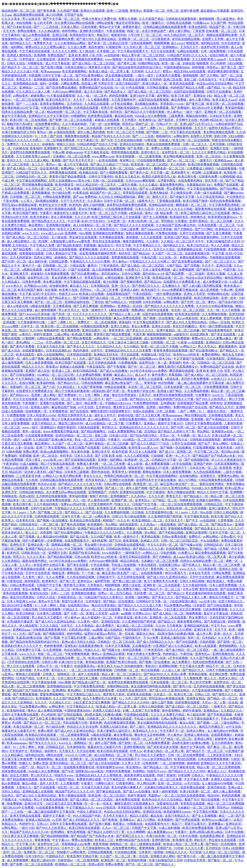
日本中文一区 (30, 326)
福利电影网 (100, 541)
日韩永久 (198, 775)
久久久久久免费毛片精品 (209, 152)
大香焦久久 (24, 787)
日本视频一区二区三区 (26, 197)
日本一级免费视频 (213, 51)
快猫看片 (63, 852)
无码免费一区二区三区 (150, 593)
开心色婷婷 (218, 63)
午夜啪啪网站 (44, 759)
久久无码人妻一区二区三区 (142, 47)
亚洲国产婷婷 (203, 464)
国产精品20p (142, 253)
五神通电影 (168, 403)
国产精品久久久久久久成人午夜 (80, 484)
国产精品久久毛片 (222, 407)
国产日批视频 (122, 569)
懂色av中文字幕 (110, 27)
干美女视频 (73, 189)
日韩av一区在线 (220, 322)
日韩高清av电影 (80, 630)
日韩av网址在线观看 (118, 484)
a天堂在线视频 (182, 464)
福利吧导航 (103, 581)
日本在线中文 (208, 79)
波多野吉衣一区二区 (176, 152)
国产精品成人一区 (196, 496)
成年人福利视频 (94, 205)
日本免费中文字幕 (29, 650)
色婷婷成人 (171, 654)
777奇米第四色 (109, 266)
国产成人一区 (115, 488)
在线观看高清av (151, 609)
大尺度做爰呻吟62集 (32, 322)
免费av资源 (40, 763)
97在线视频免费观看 (151, 160)
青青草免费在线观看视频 (171, 350)
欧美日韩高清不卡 (59, 100)
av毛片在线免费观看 (155, 108)
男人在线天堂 (32, 19)
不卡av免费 (151, 638)
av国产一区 (27, 767)
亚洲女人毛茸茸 (195, 294)
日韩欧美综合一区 (34, 553)
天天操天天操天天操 (51, 346)
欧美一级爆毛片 (154, 23)
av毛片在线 (192, 783)
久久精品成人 (11, 282)
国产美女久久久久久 (140, 330)
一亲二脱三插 (49, 524)
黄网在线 (73, 573)
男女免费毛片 (198, 617)
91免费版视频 (128, 363)
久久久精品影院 (49, 31)
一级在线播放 (167, 524)
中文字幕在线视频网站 (32, 181)
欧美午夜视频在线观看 (61, 209)
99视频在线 (36, 63)
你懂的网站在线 (149, 63)
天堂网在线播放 (158, 88)
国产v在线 (159, 658)
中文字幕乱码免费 (74, 638)
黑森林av (154, 795)
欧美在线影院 (198, 27)
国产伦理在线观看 (188, 820)
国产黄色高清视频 (73, 524)
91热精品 (26, 800)
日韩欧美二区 (96, 719)
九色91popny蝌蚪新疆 (67, 92)
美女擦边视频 (52, 282)
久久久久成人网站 (37, 160)
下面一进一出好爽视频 (105, 124)
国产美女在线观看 (223, 334)
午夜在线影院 (143, 294)
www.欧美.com (53, 460)
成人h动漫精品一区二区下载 (93, 225)
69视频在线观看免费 (95, 326)
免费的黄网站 (211, 355)
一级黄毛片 (205, 160)
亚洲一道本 (229, 298)
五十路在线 (87, 51)
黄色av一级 (44, 132)
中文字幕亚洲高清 (63, 528)
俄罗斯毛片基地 (100, 67)
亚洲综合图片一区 (95, 330)
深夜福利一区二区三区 (26, 387)
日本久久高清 (145, 209)
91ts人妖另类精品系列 (41, 229)
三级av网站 (62, 334)
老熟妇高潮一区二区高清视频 (187, 508)
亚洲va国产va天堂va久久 (197, 124)
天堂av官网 (190, 589)
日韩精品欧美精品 (32, 492)
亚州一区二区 (13, 852)
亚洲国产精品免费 (90, 528)
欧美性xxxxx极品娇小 (217, 820)
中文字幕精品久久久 (147, 245)
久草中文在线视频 (192, 233)
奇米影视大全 (70, 79)
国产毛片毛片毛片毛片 (79, 160)
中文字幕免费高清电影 (225, 205)
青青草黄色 (117, 330)
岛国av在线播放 (144, 411)
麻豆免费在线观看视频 (211, 553)
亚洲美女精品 (196, 698)
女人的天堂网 (43, 23)
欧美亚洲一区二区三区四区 (150, 164)
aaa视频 (126, 613)
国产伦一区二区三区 (142, 367)
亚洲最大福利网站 (209, 500)
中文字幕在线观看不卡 (133, 51)
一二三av (38, 342)
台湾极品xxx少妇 (36, 286)
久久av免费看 (55, 577)
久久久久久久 (31, 144)
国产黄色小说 (139, 173)
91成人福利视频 (170, 828)
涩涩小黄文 (33, 460)
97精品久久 (71, 609)
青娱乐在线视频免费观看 (164, 144)
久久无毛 (224, 638)
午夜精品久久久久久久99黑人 (22, 140)
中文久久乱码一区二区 (163, 545)
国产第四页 (166, 120)
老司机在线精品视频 (186, 39)
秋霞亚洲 (236, 375)
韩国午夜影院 (67, 427)
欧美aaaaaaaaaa (51, 71)
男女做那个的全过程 (141, 391)
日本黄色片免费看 (168, 75)
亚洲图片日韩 (58, 553)
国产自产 (205, 444)
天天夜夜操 (174, 626)
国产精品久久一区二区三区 (42, 723)
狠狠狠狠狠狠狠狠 (159, 334)
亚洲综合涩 (234, 824)
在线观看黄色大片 (157, 824)
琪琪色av (213, 67)
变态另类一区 (214, 181)
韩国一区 (134, 31)
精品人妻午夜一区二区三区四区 (144, 55)
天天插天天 (67, 751)
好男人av (136, 751)
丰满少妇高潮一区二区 (144, 221)
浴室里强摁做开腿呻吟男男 (98, 253)
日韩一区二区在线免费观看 (187, 755)
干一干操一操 (91, 573)
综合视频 (51, 290)
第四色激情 (96, 47)
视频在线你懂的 (197, 116)
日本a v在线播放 (233, 848)
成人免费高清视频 (50, 711)
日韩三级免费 (130, 229)
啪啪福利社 (164, 136)
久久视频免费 (193, 678)
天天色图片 (129, 120)
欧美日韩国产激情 (196, 201)
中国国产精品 (65, 779)
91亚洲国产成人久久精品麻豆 (173, 646)
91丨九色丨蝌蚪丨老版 (94, 395)
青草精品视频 (151, 537)
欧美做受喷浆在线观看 (41, 318)
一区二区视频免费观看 (60, 140)
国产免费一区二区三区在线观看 (71, 120)
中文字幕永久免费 (42, 245)
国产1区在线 (94, 512)
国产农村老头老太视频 (163, 747)
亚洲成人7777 (67, 128)
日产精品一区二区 (165, 500)
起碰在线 (189, 63)
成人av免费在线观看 (36, 35)
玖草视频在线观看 (112, 237)
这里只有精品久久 (94, 342)
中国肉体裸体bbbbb (177, 67)
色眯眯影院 (187, 500)
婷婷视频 (199, 67)
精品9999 (214, 795)
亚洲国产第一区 (122, 500)
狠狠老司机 (119, 35)
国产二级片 (33, 39)
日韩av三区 (203, 694)
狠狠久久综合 (66, 144)
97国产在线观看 (79, 270)
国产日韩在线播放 (23, 375)
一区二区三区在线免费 (29, 100)
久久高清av (95, 201)
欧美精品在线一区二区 (168, 278)
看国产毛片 (192, 800)
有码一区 (194, 638)
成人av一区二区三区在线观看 (101, 609)
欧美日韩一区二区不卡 (89, 399)
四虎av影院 (27, 496)
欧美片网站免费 (71, 476)
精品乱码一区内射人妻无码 (28, 472)
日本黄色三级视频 (77, 472)
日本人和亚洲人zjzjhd (42, 415)
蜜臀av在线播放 (82, 840)
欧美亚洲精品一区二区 (148, 520)
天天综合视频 (86, 751)
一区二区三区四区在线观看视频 (56, 249)
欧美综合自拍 (39, 593)
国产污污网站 (204, 229)
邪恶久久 (19, 557)
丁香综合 (98, 302)
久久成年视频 (23, 670)
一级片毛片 (141, 569)
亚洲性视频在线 (223, 654)
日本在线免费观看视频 (214, 759)
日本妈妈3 (209, 638)
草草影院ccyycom (172, 104)
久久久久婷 (82, 217)
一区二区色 (100, 96)
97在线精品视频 (126, 852)
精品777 (177, 824)
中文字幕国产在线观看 (189, 359)
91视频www (201, 23)
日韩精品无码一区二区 (32, 177)
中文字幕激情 (156, 492)
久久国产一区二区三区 (168, 253)
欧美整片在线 (69, 290)
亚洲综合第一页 (39, 545)
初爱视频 (90, 245)
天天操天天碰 (133, 59)
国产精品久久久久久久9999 (131, 702)
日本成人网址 (70, 27)
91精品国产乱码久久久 (32, 173)
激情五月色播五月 (222, 597)
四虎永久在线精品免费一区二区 (24, 112)
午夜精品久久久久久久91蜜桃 (90, 261)
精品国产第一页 (220, 27)
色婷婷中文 (27, 824)
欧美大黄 (217, 516)
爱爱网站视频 (89, 249)
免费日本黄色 (91, 79)
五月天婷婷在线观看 (103, 363)
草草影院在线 (94, 278)
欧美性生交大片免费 (53, 205)
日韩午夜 (43, 528)
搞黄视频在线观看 (32, 253)
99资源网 (35, 75)
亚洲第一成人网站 (44, 395)
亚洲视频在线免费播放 (88, 59)
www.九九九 (31, 233)
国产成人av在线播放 (114, 371)
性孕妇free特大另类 (15, 217)
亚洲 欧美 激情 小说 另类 (85, 55)
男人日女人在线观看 (143, 452)
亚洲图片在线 (220, 148)
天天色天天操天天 (116, 816)
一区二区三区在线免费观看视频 (181, 504)
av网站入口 (188, 346)
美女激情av (126, 508)
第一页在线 (127, 634)
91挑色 (113, 492)
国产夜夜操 (110, 820)
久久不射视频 (231, 310)
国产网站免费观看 (80, 338)
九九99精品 (132, 346)
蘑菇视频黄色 (228, 346)
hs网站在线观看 (188, 51)
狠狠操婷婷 (52, 330)
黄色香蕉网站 (172, 711)
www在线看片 (199, 148)
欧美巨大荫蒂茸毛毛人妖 (159, 177)
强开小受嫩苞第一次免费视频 (169, 419)
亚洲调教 (40, 55)
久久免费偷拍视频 (215, 314)
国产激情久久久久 (209, 270)
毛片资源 (195, 852)
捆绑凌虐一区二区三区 (169, 168)
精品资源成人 (216, 581)
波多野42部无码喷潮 (215, 47)
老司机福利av (111, 274)
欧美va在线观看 (206, 646)
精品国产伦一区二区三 (106, 193)
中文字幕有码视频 (116, 359)
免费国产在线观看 (227, 185)
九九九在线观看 (151, 237)
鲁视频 (56, 160)
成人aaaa (179, 557)
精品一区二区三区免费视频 (226, 804)
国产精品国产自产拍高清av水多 (214, 456)
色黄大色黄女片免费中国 (100, 19)
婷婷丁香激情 (167, 775)
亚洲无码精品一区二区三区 (74, 435)
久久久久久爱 (195, 848)
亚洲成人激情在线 (19, 55)
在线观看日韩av (170, 565)
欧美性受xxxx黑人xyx (144, 448)
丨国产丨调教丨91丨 (151, 128)
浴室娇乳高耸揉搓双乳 (132, 690)
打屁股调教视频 (215, 249)
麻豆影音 (62, 759)
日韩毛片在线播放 (219, 92)
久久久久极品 (149, 185)
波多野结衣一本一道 (153, 363)
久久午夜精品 (85, 626)
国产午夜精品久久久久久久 (225, 419)
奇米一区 (189, 363)
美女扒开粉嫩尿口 (91, 209)
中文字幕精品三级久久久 (33, 379)
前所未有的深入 (96, 480)
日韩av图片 (228, 537)
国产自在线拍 (80, 411)
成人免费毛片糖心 (129, 589)
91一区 (120, 88)
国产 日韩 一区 (74, 613)
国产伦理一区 (116, 391)
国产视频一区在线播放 (159, 318)
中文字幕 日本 (26, 844)
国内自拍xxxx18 (153, 274)
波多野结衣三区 (56, 270)
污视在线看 (78, 266)
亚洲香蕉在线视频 (139, 694)
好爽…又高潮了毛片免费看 (142, 711)
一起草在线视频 (107, 160)
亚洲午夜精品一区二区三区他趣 (211, 221)
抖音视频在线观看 (180, 298)
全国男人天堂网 (213, 39)
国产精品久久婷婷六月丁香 (177, 431)
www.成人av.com (52, 233)
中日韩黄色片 (236, 197)
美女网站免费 (219, 674)
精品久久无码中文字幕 (213, 492)
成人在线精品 (113, 630)
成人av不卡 (143, 375)
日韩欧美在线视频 (179, 23)
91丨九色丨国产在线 (49, 136)
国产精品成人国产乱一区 (89, 682)
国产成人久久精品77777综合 (110, 164)
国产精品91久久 (69, 383)
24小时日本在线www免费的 (149, 371)
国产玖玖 (115, 541)
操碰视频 (116, 189)
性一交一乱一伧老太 (99, 804)
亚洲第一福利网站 (159, 407)
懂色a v (237, 213)
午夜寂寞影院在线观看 (92, 168)
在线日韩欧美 (219, 55)
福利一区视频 (49, 84)
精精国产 (109, 520)
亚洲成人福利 (130, 290)
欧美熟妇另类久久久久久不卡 (22, 646)
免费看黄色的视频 (99, 318)
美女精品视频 (94, 488)
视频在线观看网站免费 (222, 35)
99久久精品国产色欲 (87, 816)
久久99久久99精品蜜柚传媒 (117, 197)
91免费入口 (133, 270)
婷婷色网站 (70, 31)
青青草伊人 (119, 472)
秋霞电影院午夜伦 (82, 35)
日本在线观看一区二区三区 (217, 225)
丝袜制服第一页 (36, 411)
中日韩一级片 (11, 439)
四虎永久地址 (228, 678)
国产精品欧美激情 (69, 245)
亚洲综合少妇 (203, 96)
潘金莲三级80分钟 (71, 423)
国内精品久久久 (21, 43)
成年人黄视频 (16, 278)
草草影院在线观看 (135, 193)
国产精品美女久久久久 (211, 528)
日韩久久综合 (16, 63)
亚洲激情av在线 (222, 431)
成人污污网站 (188, 480)
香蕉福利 (36, 148)
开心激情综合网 (181, 193)
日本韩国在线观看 (86, 108)
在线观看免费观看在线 (79, 767)
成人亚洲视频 (210, 290)
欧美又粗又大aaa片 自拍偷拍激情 (121, 666)
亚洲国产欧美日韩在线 (85, 553)
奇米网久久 (128, 160)
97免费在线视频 (167, 233)
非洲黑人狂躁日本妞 (107, 711)
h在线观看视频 (227, 168)
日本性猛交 (27, 59)
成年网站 (163, 96)
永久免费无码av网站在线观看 (75, 23)
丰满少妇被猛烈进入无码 (19, 132)
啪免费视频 (15, 804)
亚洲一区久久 (121, 286)
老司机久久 (110, 427)
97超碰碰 (157, 456)
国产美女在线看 (78, 565)
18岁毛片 (97, 350)
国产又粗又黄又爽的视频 (47, 719)
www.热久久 (14, 286)
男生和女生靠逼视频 (107, 241)
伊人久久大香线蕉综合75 (102, 229)
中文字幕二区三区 (207, 452)
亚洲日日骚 (60, 35)
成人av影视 (135, 464)
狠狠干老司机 (99, 496)
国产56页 (107, 140)
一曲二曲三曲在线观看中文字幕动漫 (200, 383)
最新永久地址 (217, 411)
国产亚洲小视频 (52, 67)
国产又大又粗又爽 (148, 415)
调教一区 (144, 197)
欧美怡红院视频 (185, 759)
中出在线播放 (210, 541)
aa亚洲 (27, 439)
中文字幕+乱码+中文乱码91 (87, 221)
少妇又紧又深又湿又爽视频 (183, 609)
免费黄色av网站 (229, 476)
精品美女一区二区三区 (23, 500)
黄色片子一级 (32, 266)
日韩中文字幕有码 (101, 177)
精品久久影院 (139, 816)
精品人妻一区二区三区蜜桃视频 (24, 686)
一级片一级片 (145, 75)
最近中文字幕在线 (14, 116)
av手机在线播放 (122, 104)
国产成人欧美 (80, 537)
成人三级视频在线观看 (146, 844)
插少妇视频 (111, 282)
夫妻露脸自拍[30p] (199, 185)
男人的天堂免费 (201, 682)
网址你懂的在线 (196, 415)
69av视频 (85, 233)
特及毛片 (165, 355)
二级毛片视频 (128, 185)
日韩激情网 (150, 763)
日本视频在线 (100, 286)
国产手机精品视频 (171, 533)
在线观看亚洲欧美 (91, 646)
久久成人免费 (77, 47)
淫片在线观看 (130, 355)
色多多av (8, 448)
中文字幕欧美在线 (96, 112)
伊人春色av (174, 112)
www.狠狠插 (114, 59)
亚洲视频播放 (41, 193)
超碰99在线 (126, 415)
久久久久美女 (11, 19)
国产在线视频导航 (197, 460)
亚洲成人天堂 (150, 541)
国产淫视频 (192, 266)
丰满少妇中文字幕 (71, 662)
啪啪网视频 (162, 43)
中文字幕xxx (61, 840)
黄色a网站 (23, 342)
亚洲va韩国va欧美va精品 (206, 832)
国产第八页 (229, 67)
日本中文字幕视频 (118, 646)
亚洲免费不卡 (181, 173)
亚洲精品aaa (235, 359)
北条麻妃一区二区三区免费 (72, 156)
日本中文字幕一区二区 (58, 75)
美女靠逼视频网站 (75, 71)
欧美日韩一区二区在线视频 (225, 104)
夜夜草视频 (100, 844)
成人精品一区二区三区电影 (135, 626)
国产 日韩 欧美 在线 (109, 456)
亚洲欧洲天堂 (19, 274)
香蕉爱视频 (24, 128)
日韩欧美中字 (106, 577)
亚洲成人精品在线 (38, 820)
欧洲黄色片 (50, 581)
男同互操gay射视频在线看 (20, 205)
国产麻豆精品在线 (109, 791)
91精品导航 (30, 609)
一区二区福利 (196, 274)
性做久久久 (123, 504)
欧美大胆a (131, 189)
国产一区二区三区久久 (221, 261)
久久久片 (41, 702)
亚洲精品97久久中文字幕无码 (49, 116)
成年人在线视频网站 (51, 355)
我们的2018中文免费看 (208, 108)
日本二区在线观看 (90, 128)
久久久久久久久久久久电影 (175, 209)
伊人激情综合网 (99, 500)
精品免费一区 (170, 213)
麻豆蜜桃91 (36, 225)
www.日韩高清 (106, 808)
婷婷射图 (135, 472)
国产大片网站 (210, 75)
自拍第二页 (145, 528)
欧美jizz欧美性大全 (175, 439)
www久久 (66, 743)
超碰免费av (38, 96)
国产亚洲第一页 (139, 148)
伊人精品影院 (29, 626)
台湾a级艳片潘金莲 (20, 622)
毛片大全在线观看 (163, 51)
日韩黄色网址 (126, 783)
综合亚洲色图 (49, 168)
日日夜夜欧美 (161, 39)
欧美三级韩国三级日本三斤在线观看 (206, 213)
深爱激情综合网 (168, 804)
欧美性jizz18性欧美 (187, 355)
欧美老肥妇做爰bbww (223, 217)
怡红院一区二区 (142, 739)
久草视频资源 (59, 411)
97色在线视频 (135, 88)
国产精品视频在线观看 (23, 779)
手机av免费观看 (232, 719)
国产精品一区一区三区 (223, 698)
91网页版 (151, 140)
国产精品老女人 (116, 92)
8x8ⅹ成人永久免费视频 (151, 116)
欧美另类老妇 (40, 217)
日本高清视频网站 (95, 189)
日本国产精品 (26, 678)
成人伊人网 (48, 488)
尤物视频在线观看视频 (225, 257)
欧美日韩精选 (26, 613)
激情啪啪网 (207, 19)
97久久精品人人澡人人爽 (33, 92)
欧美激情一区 (11, 359)
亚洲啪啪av (170, 47)
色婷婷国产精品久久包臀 (188, 88)
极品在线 (157, 816)
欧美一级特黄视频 (165, 791)
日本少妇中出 (35, 856)
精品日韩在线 (130, 561)
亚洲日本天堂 (101, 452)
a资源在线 (136, 213)
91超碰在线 (21, 148)
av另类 (57, 820)
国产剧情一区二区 (230, 642)
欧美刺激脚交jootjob (110, 767)
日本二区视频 (166, 411)
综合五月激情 (59, 739)
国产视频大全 (112, 650)
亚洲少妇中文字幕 (143, 96)
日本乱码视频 (152, 302)
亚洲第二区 (185, 452)
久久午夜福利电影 (75, 124)
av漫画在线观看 (65, 132)
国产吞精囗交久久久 (79, 148)
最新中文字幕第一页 (57, 816)
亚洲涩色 (64, 59)
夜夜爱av (52, 367)
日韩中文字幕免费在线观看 (204, 423)
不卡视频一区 (187, 435)
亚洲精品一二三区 (32, 88)
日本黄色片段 (26, 520)
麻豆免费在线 (19, 719)
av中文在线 (86, 407)
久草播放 (181, 221)
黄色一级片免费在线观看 (217, 326)
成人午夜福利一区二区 (56, 399)
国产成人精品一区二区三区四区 (94, 63)
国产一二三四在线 (46, 27)
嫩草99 (92, 266)
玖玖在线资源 (231, 43)
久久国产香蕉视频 (90, 387)
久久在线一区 (168, 257)
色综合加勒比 (73, 650)
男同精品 (167, 221)
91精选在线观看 (89, 427)
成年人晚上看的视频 (91, 132)
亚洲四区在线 (152, 812)
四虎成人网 (89, 84)
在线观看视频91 (33, 350)
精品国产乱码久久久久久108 (111, 136)
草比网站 (203, 431)
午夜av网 (58, 152)
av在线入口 (219, 379)
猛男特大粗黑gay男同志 (225, 128)
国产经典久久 (192, 565)
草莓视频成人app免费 (76, 844)
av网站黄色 (21, 96)
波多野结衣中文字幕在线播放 (156, 480)
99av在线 (206, 512)
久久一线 (84, 96)
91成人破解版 (29, 464)
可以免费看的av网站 (178, 605)
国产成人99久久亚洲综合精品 (96, 39)
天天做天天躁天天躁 (96, 787)
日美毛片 (145, 395)
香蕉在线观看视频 (16, 593)
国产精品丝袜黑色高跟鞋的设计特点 (137, 67)
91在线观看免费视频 (40, 435)
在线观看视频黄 (152, 573)
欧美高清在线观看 (182, 84)
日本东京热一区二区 (204, 468)
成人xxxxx (178, 43)
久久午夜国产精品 (152, 19)
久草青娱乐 (95, 585)
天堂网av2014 (142, 613)
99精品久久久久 (24, 528)
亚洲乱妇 (71, 646)
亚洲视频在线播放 (46, 79)
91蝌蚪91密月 (105, 783)
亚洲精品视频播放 (124, 379)
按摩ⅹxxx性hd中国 (73, 504)
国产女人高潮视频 (152, 189)
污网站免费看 (70, 84)
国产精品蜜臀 (23, 249)
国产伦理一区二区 (14, 261)
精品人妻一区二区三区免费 (222, 565)
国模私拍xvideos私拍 (90, 771)
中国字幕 (230, 270)
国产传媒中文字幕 (182, 197)
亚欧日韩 (220, 136)
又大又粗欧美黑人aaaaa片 (210, 59)
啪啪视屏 (202, 63)
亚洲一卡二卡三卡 (178, 456)
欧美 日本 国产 (182, 96)
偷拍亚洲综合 (234, 278)
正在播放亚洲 (46, 59)
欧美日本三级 (112, 79)
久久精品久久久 (60, 702)
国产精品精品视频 (60, 557)
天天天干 (80, 100)
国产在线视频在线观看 (80, 460)
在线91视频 (27, 383)
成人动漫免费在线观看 (56, 500)
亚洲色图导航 (161, 840)
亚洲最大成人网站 (163, 856)
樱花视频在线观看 (182, 371)
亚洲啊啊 (237, 492)
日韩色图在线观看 (26, 488)
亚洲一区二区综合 (209, 156)
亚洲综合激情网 (197, 533)
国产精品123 (176, 593)
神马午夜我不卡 (176, 573)
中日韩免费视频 (179, 338)
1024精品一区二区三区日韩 (56, 375)
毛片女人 (79, 318)
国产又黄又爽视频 (219, 233)
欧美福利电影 (46, 383)
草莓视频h (176, 375)
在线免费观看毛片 (77, 541)
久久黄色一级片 (33, 577)
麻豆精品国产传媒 (64, 407)
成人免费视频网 (184, 270)
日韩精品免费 (59, 261)
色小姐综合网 (62, 193)
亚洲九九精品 (120, 326)
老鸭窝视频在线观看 (63, 173)
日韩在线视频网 (141, 43)
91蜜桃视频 (227, 177)
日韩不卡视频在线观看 (222, 670)
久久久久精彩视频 (137, 456)
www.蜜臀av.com (103, 156)
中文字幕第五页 (114, 779)
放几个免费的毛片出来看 (161, 581)
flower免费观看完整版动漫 (180, 290)
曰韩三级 (86, 755)
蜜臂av (167, 71)
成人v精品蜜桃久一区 (22, 241)
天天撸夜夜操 (62, 306)
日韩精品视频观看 (101, 852)
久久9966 (36, 330)
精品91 (24, 330)
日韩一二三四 (60, 593)
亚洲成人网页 (204, 739)
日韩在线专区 (29, 524)
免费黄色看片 (132, 27)
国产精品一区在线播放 (119, 601)
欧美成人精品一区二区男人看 (109, 71)
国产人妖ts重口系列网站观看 (203, 286)
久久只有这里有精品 (211, 197)
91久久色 (124, 520)
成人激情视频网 (46, 310)
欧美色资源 (225, 448)
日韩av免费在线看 (174, 537)
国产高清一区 (62, 314)
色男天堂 (107, 108)
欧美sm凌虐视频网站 (55, 452)
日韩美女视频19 (76, 67)
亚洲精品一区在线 (130, 306)
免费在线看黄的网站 (205, 237)
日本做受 (199, 605)
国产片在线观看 (45, 787)
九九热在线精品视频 (129, 140)
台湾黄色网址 (167, 181)
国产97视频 (52, 638)
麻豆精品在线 (124, 116)
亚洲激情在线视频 (132, 492)
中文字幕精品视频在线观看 (83, 282)
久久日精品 (27, 739)
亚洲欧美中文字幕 (138, 278)
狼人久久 (204, 435)
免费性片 (13, 144)
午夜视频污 (30, 403)
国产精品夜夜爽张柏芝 (217, 330)
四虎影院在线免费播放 (120, 528)
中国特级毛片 (132, 638)
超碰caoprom (74, 152)
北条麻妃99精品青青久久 (162, 787)
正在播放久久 (172, 286)
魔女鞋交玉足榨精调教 (28, 209)
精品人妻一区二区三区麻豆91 (122, 674)
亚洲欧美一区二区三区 (134, 39)
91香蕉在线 (81, 193)
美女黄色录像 (80, 452)
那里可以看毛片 (234, 318)
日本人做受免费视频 (157, 270)
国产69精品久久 (116, 302)
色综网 (204, 120)
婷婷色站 (216, 403)
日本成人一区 (163, 694)
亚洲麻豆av (127, 820)
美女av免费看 (141, 326)
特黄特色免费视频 (118, 771)
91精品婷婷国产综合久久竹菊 (98, 144)
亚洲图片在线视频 (52, 403)
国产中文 (192, 520)
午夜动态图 (149, 257)
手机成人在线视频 (124, 565)
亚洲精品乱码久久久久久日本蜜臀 (129, 350)
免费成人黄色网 (88, 464)
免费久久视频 (128, 19)
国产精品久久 (156, 298)
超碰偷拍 (49, 144)
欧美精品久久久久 (228, 229)
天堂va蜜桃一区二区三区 (63, 342)
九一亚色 (172, 569)
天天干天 (221, 630)
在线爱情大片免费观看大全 (182, 282)
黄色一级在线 (32, 431)
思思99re (86, 290)
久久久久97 (153, 71)
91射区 (235, 759)
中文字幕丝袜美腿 (44, 682)
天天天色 (9, 31)
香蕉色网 (157, 569)
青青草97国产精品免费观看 (68, 177)
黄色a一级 (152, 213)
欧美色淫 (13, 553)
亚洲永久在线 (161, 326)
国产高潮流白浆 (215, 622)
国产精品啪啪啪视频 (55, 836)
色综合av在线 (47, 484)
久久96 (160, 626)
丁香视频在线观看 (169, 201)
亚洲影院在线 (111, 622)
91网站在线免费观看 (57, 197)
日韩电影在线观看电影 (182, 19)
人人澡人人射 (171, 670)
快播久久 (25, 763)
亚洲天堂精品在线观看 (135, 557)
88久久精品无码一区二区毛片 (184, 35)
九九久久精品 (49, 626)
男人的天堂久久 (69, 310)
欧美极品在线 (89, 173)
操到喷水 (51, 751)
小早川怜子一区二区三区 (145, 35)
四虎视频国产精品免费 (193, 403)
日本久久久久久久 (113, 249)
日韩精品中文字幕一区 (167, 460)
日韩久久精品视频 (114, 448)
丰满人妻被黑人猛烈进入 (114, 731)
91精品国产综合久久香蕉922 (104, 597)
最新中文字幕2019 (171, 423)
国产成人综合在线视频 (213, 427)
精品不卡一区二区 (219, 666)
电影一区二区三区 (51, 654)
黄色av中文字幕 (49, 601)
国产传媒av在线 (191, 545)
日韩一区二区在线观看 (108, 181)
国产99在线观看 (187, 642)
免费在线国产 (57, 55)
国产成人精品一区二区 (23, 168)
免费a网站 (68, 168)
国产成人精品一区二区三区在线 (206, 375)
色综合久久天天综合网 (83, 727)
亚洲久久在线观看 (151, 379)
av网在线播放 (115, 278)
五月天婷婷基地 (21, 257)
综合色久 (8, 795)
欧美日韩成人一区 (155, 84)
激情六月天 (160, 197)
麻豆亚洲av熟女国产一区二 (124, 383)
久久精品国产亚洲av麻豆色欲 (176, 225)
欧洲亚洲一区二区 (137, 460)
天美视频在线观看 (64, 379)
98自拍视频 (24, 23)
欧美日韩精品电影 (207, 298)
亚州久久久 (15, 160)
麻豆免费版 (179, 100)
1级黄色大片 (146, 201)
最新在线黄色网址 (212, 484)
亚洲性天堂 (10, 492)
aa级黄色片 (144, 168)
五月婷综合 (75, 104)
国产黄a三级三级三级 (127, 581)
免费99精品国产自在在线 (96, 88)
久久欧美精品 (11, 561)
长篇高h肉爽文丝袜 (30, 638)
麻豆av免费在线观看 (128, 318)
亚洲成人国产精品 (177, 237)
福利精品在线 (210, 43)
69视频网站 (78, 116)
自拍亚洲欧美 (200, 334)
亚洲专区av (143, 500)
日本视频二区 (106, 51)
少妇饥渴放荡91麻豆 (184, 601)
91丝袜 (179, 848)
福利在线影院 (129, 524)
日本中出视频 (131, 274)
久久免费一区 (60, 468)
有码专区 (117, 112)
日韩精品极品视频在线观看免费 (165, 27)
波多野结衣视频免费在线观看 (30, 152)
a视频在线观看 (33, 270)
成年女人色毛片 (105, 415)
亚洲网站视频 (168, 666)
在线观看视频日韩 (198, 253)
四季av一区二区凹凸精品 (115, 593)
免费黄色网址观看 (89, 779)
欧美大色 (141, 617)
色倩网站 (139, 771)
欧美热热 (75, 205)
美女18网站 (221, 444)
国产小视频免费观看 (114, 173)
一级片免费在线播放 (168, 294)
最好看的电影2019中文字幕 (20, 108)
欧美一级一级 (171, 63)
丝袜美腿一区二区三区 (222, 31)
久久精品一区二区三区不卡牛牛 (183, 241)
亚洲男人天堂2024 (47, 848)
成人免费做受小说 (215, 282)
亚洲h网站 (59, 690)
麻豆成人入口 (80, 286)
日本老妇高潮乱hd (59, 350)
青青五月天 (24, 79)
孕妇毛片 (200, 840)
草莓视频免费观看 (181, 528)
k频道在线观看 (41, 306)
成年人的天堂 (49, 783)
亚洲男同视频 (32, 658)
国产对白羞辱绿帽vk (90, 75)
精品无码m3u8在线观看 (190, 71)
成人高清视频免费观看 (108, 270)
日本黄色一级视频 (151, 852)
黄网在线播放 (27, 31)
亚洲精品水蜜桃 (114, 654)
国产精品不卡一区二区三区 (20, 67)
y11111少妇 (180, 148)
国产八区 (49, 387)
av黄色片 (26, 334)
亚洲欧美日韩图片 (92, 31)
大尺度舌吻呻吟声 (124, 100)
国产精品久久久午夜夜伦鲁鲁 (145, 112)
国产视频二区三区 (51, 512)
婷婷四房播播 (119, 96)
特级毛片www (68, 294)
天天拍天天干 (190, 47)
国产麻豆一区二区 (220, 747)
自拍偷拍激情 (59, 286)
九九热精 (32, 480)
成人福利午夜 (38, 261)
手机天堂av (131, 609)
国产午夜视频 (117, 367)
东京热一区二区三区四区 (188, 310)
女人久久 (38, 164)
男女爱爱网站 (176, 189)
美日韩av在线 (231, 452)
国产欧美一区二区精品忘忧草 (108, 43)
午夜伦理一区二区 (136, 678)
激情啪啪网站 (228, 646)
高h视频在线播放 (147, 104)
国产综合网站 (230, 189)
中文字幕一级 (160, 173)
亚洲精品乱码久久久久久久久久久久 (144, 427)
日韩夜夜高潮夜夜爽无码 (50, 630)
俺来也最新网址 (134, 241)
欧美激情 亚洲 (107, 508)
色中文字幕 (124, 245)
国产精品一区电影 (217, 549)
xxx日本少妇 (208, 601)
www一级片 (31, 427)
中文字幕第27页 (88, 140)
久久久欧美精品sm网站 (71, 43)
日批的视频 (89, 27)
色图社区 (64, 318)
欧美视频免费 (71, 330)
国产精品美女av (222, 524)
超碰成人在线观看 (107, 120)
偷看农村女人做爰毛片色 (71, 213)
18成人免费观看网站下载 (125, 431)
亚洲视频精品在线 (26, 84)
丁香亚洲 (198, 31)
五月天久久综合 (165, 249)
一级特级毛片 (132, 553)
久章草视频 (226, 520)
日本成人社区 (119, 435)
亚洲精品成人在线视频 (38, 791)
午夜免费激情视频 (146, 403)
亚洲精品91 (213, 342)
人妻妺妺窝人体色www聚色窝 (71, 241)
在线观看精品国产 (119, 294)
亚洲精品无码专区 (106, 355)
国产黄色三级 (127, 63)
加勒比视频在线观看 (140, 233)
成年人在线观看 (89, 674)
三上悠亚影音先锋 (29, 476)
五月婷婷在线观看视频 (52, 496)
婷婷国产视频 (75, 719)
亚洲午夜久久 (151, 152)
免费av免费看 (115, 864)
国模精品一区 (67, 674)
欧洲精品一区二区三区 (71, 864)
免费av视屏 (31, 452)
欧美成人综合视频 (92, 294)
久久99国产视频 (102, 537)
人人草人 (27, 201)
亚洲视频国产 (98, 492)
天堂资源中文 (19, 751)
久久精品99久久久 (109, 346)
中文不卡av (219, 626)
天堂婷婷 (137, 71)
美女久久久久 (93, 476)
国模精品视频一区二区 (67, 545)
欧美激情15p (148, 120)
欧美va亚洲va (234, 488)
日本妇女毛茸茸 (221, 116)
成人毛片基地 (93, 92)
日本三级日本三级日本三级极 (129, 342)
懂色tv (212, 302)
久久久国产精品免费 (204, 658)
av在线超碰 (112, 55)
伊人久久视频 (220, 245)
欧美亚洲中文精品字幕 (49, 565)
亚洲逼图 (9, 322)
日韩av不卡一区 (167, 124)
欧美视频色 (96, 524)
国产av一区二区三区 (181, 160)
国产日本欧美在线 (19, 27)
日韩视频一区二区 (56, 266)
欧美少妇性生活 (198, 245)
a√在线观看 (196, 342)
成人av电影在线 (18, 306)
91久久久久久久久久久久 (90, 314)
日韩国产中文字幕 (145, 504)
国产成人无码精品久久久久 (156, 642)
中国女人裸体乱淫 (90, 812)
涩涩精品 (150, 431)
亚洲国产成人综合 (38, 371)
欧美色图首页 (65, 185)
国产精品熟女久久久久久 (49, 221)
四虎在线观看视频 (180, 128)
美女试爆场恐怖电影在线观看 (206, 593)
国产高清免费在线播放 (62, 88)
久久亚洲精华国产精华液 (165, 516)
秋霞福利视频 (137, 860)
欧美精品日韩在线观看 (86, 520)
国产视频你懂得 (132, 282)
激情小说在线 (132, 585)
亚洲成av (150, 423)
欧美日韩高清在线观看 (113, 751)
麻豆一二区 (226, 816)
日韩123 (117, 516)
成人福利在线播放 (60, 569)
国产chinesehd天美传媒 (157, 229)
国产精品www (20, 395)
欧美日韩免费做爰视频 (204, 164)
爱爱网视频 (147, 848)
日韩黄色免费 (208, 177)
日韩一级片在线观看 (208, 193)
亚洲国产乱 (165, 848)
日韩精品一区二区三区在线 (216, 363)
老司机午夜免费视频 (195, 379)
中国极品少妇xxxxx (118, 403)
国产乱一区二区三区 (49, 302)
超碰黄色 (221, 739)
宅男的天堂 (106, 84)
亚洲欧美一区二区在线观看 (223, 112)
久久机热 (153, 241)
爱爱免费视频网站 (52, 694)
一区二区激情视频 (149, 156)
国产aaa (78, 197)
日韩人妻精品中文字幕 (62, 253)
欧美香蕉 (226, 468)
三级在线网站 (230, 723)
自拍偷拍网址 (189, 476)
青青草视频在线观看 (125, 152)
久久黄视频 (135, 533)
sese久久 (218, 395)
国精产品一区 (145, 124)
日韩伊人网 (49, 662)
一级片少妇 (27, 828)
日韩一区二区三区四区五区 (180, 541)
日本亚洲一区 (117, 221)
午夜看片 (46, 213)
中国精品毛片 (56, 856)
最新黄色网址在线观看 (211, 209)
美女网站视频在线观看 (219, 132)
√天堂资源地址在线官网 (23, 662)
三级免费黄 (176, 116)
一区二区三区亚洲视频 (127, 338)
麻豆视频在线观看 (59, 359)
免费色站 (91, 197)
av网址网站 (211, 537)
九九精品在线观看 (97, 104)
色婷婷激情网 (53, 646)
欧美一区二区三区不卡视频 (126, 132)
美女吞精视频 (125, 156)
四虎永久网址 (43, 257)
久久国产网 (219, 23)
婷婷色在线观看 (158, 310)
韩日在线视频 (151, 670)
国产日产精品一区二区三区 (174, 739)
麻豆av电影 (187, 723)
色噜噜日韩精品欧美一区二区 (124, 476)
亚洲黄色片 (208, 476)
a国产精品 (214, 88)
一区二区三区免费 (106, 290)
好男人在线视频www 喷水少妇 (70, 181)
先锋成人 (165, 140)
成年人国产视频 (33, 359)
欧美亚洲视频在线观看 (166, 678)
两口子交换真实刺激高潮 (73, 391)
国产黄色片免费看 (23, 346)
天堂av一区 (168, 435)
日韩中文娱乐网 (42, 508)
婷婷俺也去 (199, 217)
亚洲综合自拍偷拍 (132, 144)
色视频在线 (149, 355)
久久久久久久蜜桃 (65, 51)
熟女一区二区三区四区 (91, 439)
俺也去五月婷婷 (233, 355)
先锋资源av (65, 860)
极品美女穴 (106, 245)
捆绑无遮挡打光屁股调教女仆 (178, 367)
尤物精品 (237, 808)
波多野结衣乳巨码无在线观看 (106, 468)
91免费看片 (203, 395)
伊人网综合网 (146, 783)
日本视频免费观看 (57, 274)
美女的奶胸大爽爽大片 (67, 278)
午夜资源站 (11, 464)
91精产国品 (174, 266)
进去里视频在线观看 (119, 75)
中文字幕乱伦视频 (206, 812)
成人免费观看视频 (157, 464)
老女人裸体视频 (62, 217)
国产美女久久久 (163, 597)
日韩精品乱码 (214, 545)
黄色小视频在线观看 (181, 492)
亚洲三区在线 (173, 79)
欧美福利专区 (179, 217)
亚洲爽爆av (216, 824)
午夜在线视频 (116, 31)
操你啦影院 (32, 581)
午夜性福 (187, 654)
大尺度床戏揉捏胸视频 (207, 690)
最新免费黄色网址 (172, 185)
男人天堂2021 (207, 346)
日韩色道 (8, 379)
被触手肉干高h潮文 (20, 124)
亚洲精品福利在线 (162, 205)
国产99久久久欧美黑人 (211, 399)
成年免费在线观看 (128, 800)
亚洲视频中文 (53, 148)
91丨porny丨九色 (25, 512)
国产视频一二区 (157, 132)
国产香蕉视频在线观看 (30, 569)
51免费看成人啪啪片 (201, 168)
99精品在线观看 (115, 387)
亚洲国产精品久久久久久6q (44, 549)
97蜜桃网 (29, 338)
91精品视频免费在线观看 (216, 480)
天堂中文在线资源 (35, 298)
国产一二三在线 (27, 104)
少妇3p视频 (235, 63)
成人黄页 (160, 528)
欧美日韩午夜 (188, 177)
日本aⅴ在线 (82, 557)
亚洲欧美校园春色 (127, 108)
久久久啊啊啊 (136, 832)
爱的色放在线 (101, 472)
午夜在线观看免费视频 (57, 108)
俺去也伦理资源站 (128, 23)
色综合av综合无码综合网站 (215, 84)
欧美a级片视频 (82, 334)
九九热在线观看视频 (207, 472)
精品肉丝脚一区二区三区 (64, 112)
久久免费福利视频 (89, 375)
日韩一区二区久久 (195, 144)
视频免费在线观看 (77, 136)
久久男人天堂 (131, 763)
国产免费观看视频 (26, 694)
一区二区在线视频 (105, 322)
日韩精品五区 (214, 504)
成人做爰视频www (160, 832)
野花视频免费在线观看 (38, 185)
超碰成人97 (153, 468)
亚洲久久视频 (216, 274)
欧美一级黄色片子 (95, 310)
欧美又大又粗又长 (128, 177)
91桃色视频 (14, 452)
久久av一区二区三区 (116, 828)
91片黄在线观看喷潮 (61, 96)
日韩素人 (78, 468)
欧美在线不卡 (151, 290)
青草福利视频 (234, 108)
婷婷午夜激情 (43, 334)
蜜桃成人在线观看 (28, 674)
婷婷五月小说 (19, 407)
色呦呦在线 (10, 496)
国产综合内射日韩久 (144, 435)
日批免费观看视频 (216, 387)
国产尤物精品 (184, 229)
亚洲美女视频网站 (52, 104)
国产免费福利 (181, 108)
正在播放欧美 (213, 173)
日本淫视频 (217, 144)
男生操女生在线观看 (83, 237)
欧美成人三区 (62, 371)
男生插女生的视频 (135, 79)
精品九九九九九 (33, 367)
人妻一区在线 (25, 448)
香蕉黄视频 (131, 541)
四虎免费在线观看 (100, 116)
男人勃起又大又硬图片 (47, 617)
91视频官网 (114, 47)
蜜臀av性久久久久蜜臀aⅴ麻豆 (46, 47)
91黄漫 (182, 342)
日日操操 (138, 512)
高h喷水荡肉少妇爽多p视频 (176, 634)
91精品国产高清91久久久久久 (188, 55)
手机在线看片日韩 (75, 723)
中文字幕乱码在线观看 (35, 51)
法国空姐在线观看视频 (189, 92)
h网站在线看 (105, 23)
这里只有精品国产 (154, 31)
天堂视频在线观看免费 (99, 690)
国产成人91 (167, 452)
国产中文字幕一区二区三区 (62, 19)
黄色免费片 (159, 375)
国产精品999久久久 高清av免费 (165, 674)
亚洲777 (41, 448)
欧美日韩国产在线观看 (71, 363)
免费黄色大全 (43, 43)
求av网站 (111, 524)
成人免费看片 (105, 626)
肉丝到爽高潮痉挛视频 (223, 71)
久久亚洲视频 (52, 650)
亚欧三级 (190, 79)
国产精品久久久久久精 (149, 549)
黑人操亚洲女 (226, 19)
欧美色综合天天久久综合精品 (162, 800)
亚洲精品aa (82, 569)
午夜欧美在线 (124, 617)
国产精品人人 (74, 512)
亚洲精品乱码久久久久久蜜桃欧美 (99, 775)
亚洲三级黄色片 (220, 508)
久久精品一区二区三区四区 (222, 852)
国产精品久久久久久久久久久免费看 (170, 306)
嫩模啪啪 (8, 476)
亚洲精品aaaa (224, 160)
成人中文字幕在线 (58, 63)
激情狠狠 (132, 237)
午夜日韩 (239, 27)
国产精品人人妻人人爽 (125, 314)
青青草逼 (150, 383)
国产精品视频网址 (94, 431)
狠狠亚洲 (193, 43)
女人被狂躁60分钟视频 (52, 537)
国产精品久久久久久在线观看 (134, 225)
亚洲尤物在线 (159, 193)
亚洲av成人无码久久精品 (79, 642)
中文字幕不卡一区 (172, 731)
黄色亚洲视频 (76, 832)
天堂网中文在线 (187, 120)
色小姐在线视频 (135, 516)
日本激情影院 (216, 359)
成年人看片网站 (180, 31)
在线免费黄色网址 (48, 124)
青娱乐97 (103, 35)
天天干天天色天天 (73, 201)
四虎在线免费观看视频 (175, 59)
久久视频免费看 (99, 100)
